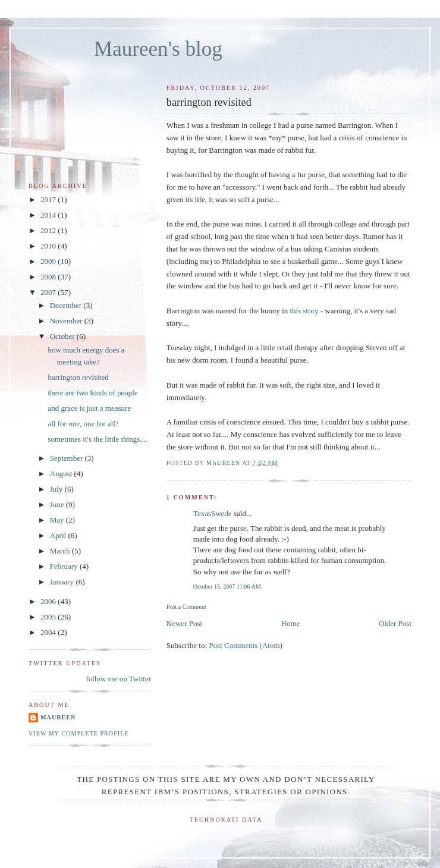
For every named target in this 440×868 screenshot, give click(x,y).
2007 (49, 292)
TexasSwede (213, 513)
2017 (49, 199)
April (59, 535)
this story (304, 311)
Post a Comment (186, 607)
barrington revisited (78, 377)
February (65, 566)
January (63, 582)
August (62, 474)
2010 (49, 246)
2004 (49, 632)
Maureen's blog (158, 49)
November (67, 321)
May (58, 520)
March (61, 551)
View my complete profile (79, 733)
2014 (49, 215)
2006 (49, 601)
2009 (49, 261)
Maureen (58, 717)
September (67, 458)
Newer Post (184, 623)
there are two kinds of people (92, 393)
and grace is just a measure (89, 408)
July (57, 489)
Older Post (395, 623)
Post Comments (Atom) (246, 645)
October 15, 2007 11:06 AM (227, 586)
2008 (49, 277)
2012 (49, 230)
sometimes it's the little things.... (98, 439)
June (58, 504)
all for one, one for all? (83, 424)
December (67, 305)
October (63, 336)
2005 (49, 617)
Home (291, 623)
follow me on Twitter (118, 679)
